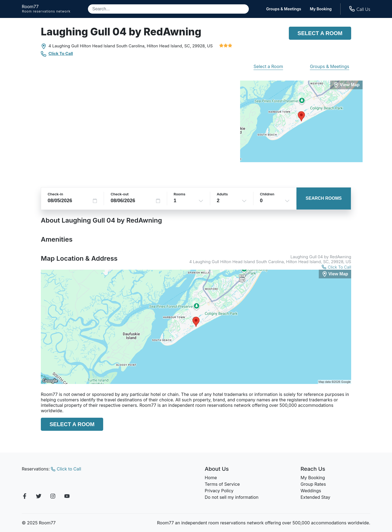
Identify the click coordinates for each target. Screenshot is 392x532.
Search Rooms (324, 198)
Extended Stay (315, 497)
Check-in (55, 194)
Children (267, 194)
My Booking (321, 9)
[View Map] (335, 274)
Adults (222, 194)
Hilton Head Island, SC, (169, 46)
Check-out (120, 194)
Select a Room (320, 33)
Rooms (180, 194)
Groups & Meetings (284, 9)
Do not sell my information (232, 497)
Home (211, 478)
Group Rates (313, 484)
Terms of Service (222, 484)
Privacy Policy (219, 491)
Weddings (311, 491)
